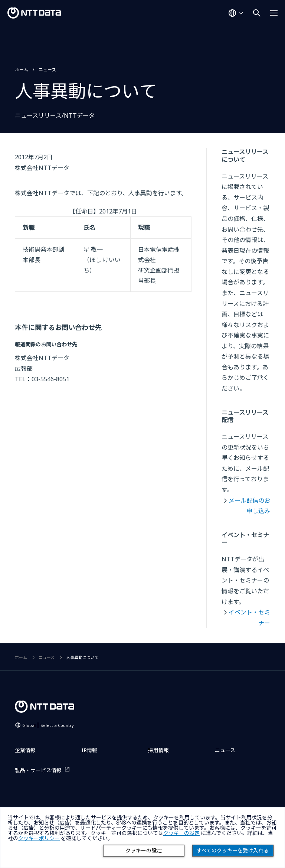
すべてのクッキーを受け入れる (233, 851)
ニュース (47, 70)
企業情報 (25, 750)
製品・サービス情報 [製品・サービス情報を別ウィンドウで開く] (38, 770)
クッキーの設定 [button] (181, 833)
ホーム (22, 70)
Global (48, 725)
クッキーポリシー (39, 838)
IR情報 (89, 750)
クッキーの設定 (144, 851)
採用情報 (158, 750)
